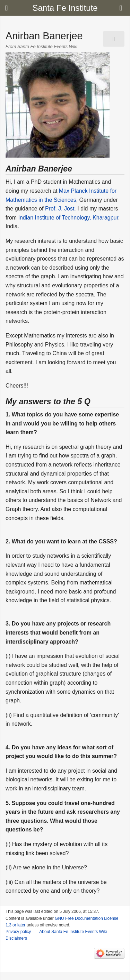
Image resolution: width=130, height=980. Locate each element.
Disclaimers (16, 938)
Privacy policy (18, 932)
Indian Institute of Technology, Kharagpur (68, 218)
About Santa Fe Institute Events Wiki (73, 932)
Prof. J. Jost (60, 209)
